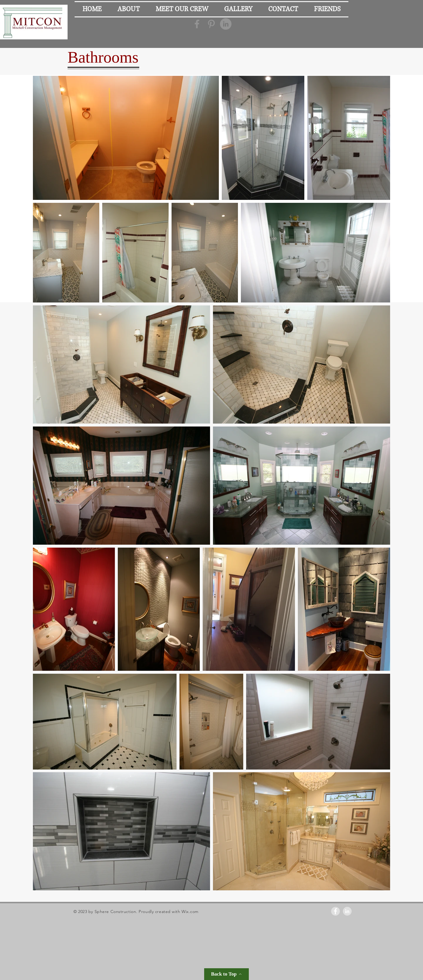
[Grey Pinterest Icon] (211, 24)
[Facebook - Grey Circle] (335, 911)
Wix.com (190, 912)
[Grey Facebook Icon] (197, 24)
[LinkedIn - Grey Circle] (226, 24)
